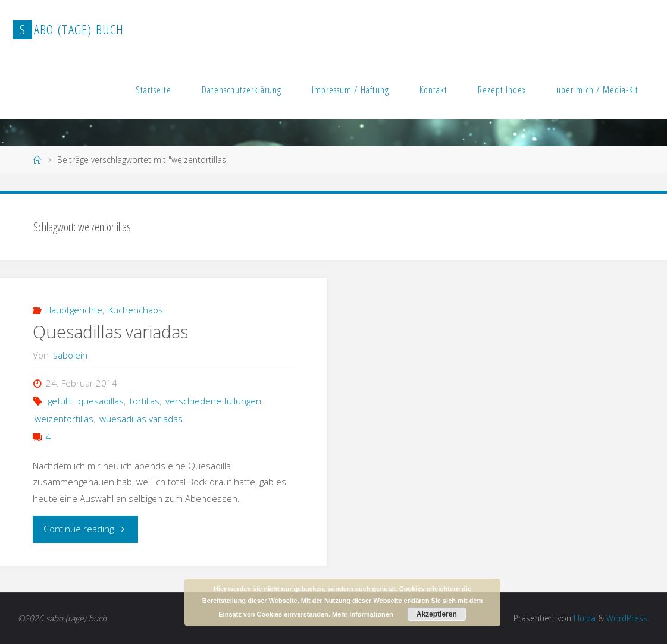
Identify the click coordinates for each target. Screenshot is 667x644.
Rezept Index (502, 90)
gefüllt (60, 401)
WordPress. (628, 618)
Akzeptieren (437, 614)
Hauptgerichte (74, 310)
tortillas (145, 401)
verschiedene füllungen (213, 401)
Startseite (154, 90)
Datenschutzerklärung (242, 90)
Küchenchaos (136, 310)
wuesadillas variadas (141, 419)
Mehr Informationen (363, 614)
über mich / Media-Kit (597, 90)
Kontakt (433, 90)
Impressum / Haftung (350, 90)
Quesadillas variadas (110, 332)
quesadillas (101, 401)
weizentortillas (64, 419)
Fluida (583, 618)
